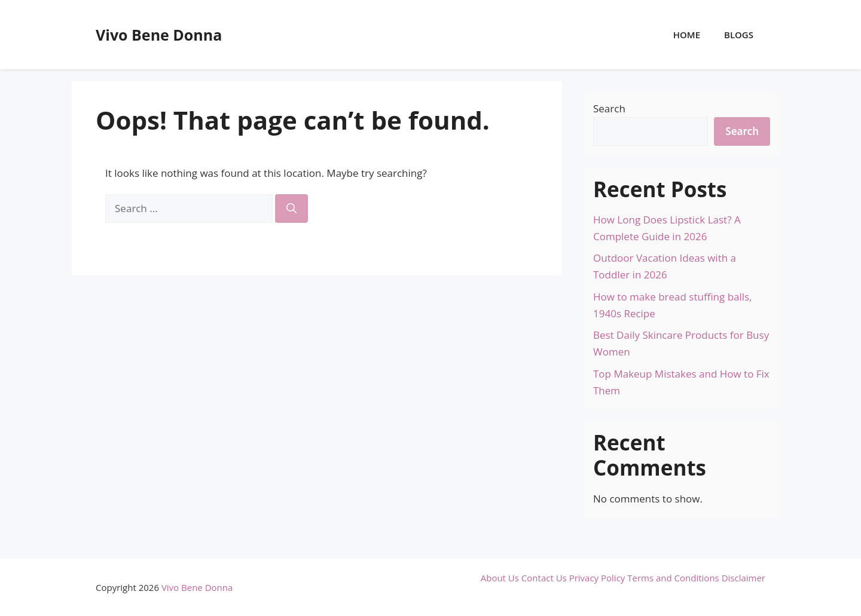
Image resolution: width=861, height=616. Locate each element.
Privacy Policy (597, 578)
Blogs (739, 35)
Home (687, 35)
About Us (500, 578)
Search (609, 108)
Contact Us (544, 578)
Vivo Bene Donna (159, 35)
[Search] (291, 209)
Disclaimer (744, 578)
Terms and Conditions (673, 578)
